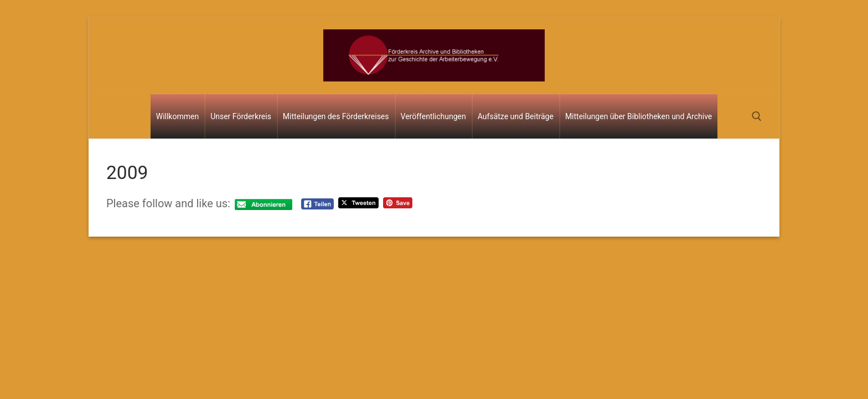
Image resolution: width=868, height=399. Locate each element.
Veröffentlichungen (433, 116)
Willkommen (177, 116)
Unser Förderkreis (241, 116)
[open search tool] (757, 116)
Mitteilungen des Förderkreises (336, 116)
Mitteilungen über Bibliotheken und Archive (639, 116)
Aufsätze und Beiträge (516, 116)
